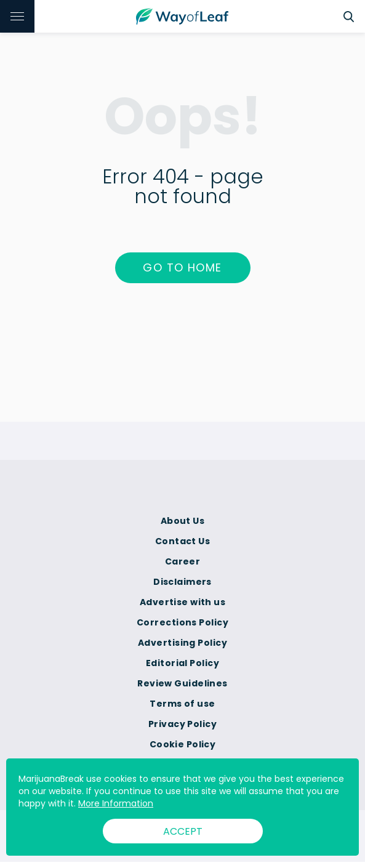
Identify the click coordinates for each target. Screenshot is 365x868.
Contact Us (182, 541)
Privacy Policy (182, 724)
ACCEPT (183, 831)
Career (183, 561)
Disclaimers (182, 582)
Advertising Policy (182, 643)
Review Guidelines (182, 683)
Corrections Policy (182, 622)
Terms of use (182, 704)
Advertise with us (182, 602)
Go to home (182, 267)
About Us (183, 521)
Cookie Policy (183, 744)
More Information (116, 803)
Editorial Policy (182, 663)
